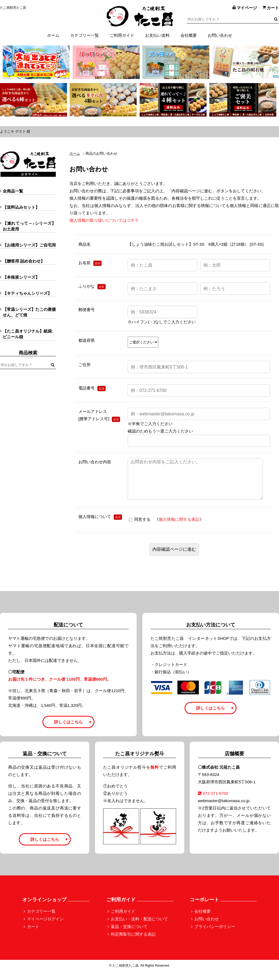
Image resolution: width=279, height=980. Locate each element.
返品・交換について (129, 935)
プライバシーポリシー (215, 935)
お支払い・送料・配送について (139, 928)
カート (33, 935)
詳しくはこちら (68, 731)
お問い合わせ (220, 35)
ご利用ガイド (122, 35)
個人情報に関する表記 (179, 528)
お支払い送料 (157, 35)
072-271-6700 (213, 802)
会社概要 (189, 35)
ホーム (53, 35)
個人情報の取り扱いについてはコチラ (104, 220)
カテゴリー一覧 (85, 35)
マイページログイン (45, 928)
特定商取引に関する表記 (133, 943)
